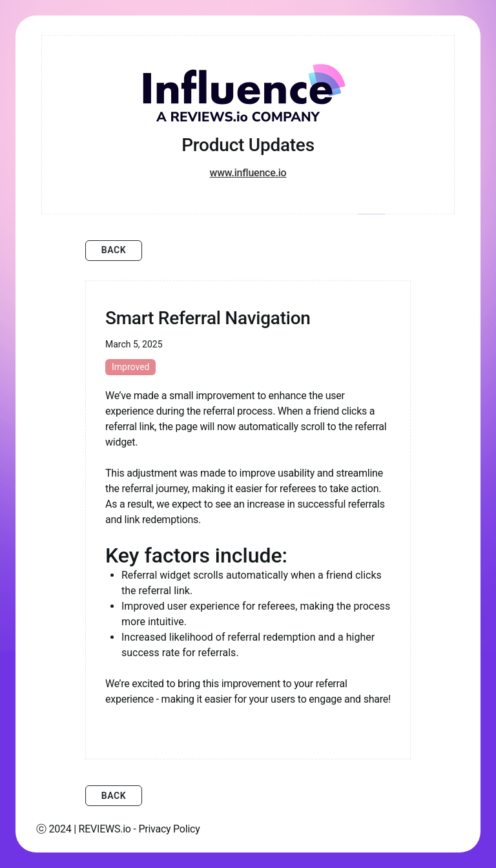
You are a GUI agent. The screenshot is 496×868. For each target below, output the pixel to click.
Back (114, 250)
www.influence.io (248, 173)
